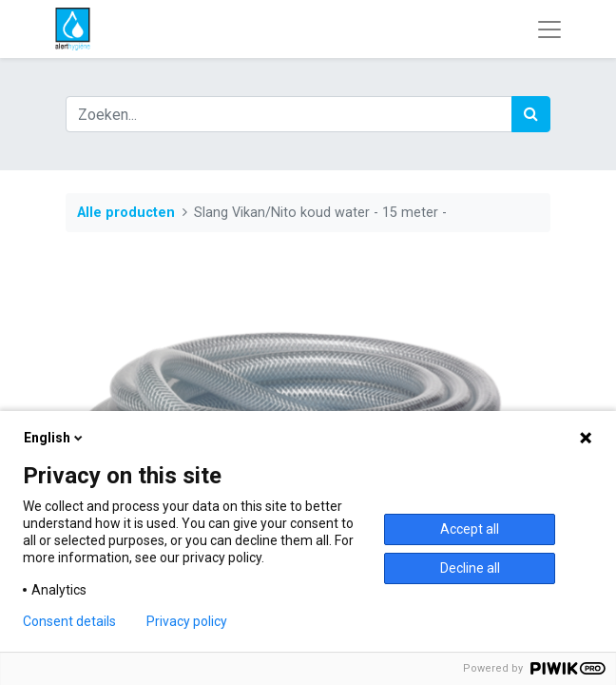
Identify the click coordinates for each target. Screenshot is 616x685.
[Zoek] (531, 114)
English (55, 438)
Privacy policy (187, 621)
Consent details (69, 621)
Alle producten (126, 213)
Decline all (470, 568)
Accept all (470, 529)
